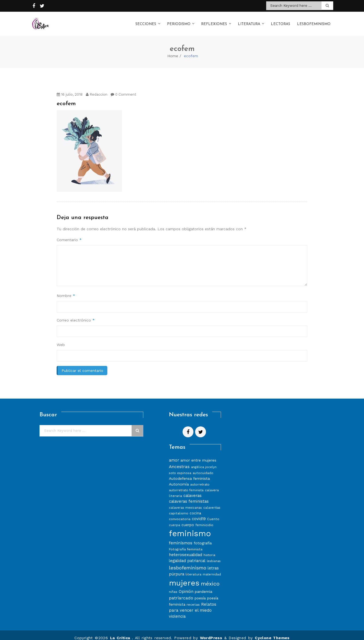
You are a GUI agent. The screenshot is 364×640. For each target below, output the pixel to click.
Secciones (146, 21)
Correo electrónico (76, 315)
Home (173, 50)
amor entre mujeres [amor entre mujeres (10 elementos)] (198, 455)
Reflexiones (214, 21)
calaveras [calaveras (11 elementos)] (192, 490)
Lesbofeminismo (314, 21)
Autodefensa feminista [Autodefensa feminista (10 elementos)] (189, 473)
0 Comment (123, 89)
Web (61, 339)
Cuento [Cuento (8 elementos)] (213, 513)
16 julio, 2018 (70, 89)
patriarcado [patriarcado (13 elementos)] (181, 592)
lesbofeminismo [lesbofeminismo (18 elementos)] (188, 562)
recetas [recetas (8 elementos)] (193, 599)
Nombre (66, 290)
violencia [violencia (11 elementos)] (177, 611)
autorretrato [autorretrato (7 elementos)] (200, 479)
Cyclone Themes (272, 632)
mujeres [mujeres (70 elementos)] (184, 577)
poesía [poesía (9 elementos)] (200, 593)
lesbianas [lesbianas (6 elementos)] (214, 556)
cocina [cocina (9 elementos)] (195, 508)
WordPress (211, 632)
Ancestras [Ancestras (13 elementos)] (179, 461)
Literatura (249, 21)
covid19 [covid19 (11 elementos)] (199, 513)
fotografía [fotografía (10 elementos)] (203, 538)
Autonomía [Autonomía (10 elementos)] (179, 479)
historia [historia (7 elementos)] (209, 550)
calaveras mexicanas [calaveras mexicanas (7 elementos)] (185, 502)
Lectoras (280, 21)
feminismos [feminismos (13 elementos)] (181, 537)
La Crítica (121, 632)
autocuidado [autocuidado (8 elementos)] (203, 467)
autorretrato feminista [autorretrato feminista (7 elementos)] (186, 485)
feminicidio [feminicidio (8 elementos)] (204, 519)
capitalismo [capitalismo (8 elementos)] (179, 508)
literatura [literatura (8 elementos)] (193, 569)
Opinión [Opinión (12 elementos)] (186, 586)
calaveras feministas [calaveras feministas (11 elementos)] (189, 496)
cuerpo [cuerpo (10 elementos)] (188, 519)
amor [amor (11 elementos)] (174, 455)
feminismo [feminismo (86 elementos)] (190, 528)
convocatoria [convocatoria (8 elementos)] (180, 513)
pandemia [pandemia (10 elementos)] (204, 586)
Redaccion (97, 89)
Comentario (69, 234)
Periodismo (179, 21)
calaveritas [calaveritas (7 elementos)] (212, 502)
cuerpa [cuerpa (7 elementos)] (175, 520)
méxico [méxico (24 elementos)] (210, 578)
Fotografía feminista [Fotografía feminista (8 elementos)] (186, 544)
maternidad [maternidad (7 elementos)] (212, 569)
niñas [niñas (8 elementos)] (173, 586)
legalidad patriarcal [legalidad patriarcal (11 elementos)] (187, 555)
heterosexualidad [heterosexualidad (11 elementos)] (186, 549)
